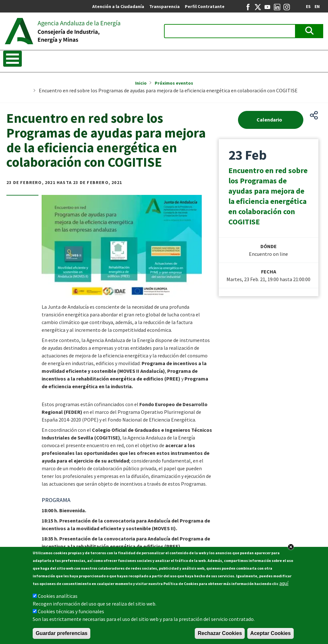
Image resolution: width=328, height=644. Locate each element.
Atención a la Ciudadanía (118, 6)
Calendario (269, 120)
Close (291, 547)
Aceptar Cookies (270, 633)
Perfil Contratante (205, 6)
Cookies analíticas (58, 596)
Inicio (141, 83)
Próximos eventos (174, 83)
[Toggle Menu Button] (12, 59)
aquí (284, 583)
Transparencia (164, 6)
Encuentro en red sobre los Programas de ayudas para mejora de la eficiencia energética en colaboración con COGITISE (268, 196)
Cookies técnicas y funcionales (71, 611)
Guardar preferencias (61, 633)
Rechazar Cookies (220, 633)
